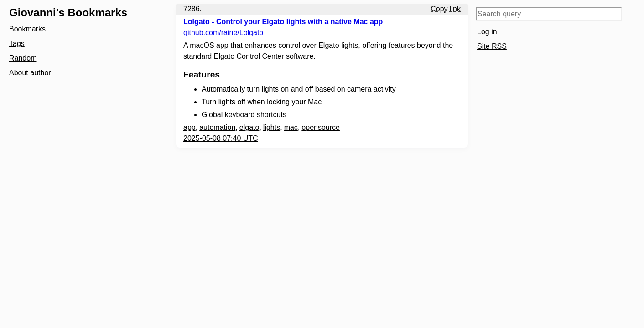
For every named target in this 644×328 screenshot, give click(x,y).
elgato (249, 127)
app (190, 127)
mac (291, 127)
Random (23, 58)
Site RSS (492, 46)
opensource (321, 127)
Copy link (446, 9)
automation (217, 127)
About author (30, 73)
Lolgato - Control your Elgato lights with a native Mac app (283, 22)
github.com (223, 33)
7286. (192, 9)
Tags (17, 44)
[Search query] (549, 14)
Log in (487, 32)
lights (272, 127)
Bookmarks (27, 29)
